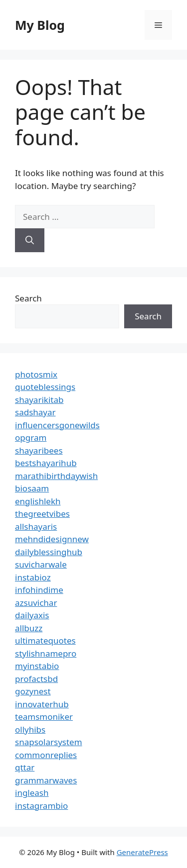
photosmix (36, 374)
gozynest (33, 691)
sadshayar (35, 412)
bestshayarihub (46, 463)
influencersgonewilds (57, 425)
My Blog (40, 25)
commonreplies (46, 755)
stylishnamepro (46, 653)
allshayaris (36, 527)
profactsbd (36, 679)
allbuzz (29, 628)
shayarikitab (39, 400)
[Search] (30, 240)
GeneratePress (142, 852)
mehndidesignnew (52, 539)
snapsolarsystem (49, 742)
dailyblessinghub (49, 552)
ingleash (32, 793)
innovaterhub (42, 704)
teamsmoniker (44, 717)
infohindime (39, 590)
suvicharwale (41, 564)
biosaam (32, 488)
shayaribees (39, 450)
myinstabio (37, 666)
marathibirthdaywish (56, 476)
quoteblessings (45, 387)
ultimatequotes (45, 640)
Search (28, 298)
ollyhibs (30, 729)
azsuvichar (36, 603)
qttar (25, 767)
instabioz (33, 577)
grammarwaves (46, 780)
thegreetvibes (42, 514)
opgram (31, 437)
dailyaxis (32, 615)
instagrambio (41, 806)
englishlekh (38, 501)
